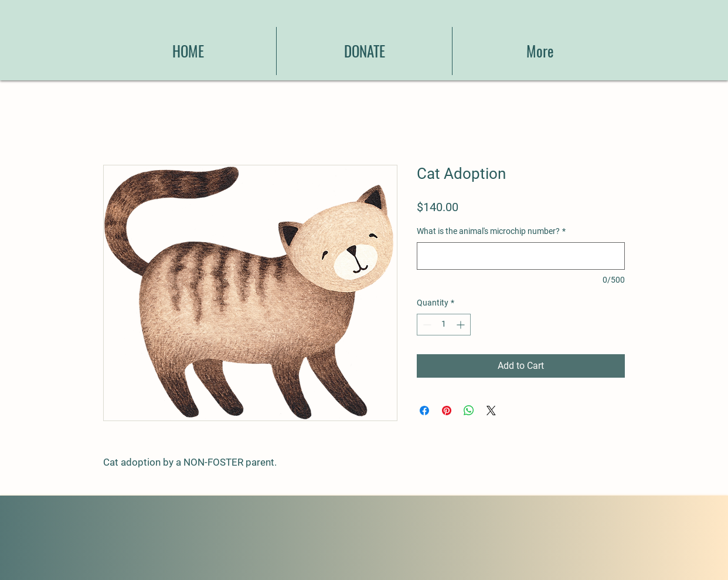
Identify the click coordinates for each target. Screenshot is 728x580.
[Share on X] (491, 411)
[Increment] (462, 325)
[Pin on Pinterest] (447, 411)
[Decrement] (426, 325)
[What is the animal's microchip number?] (521, 256)
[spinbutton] (444, 325)
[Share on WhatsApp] (469, 411)
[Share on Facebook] (424, 411)
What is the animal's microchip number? (491, 231)
